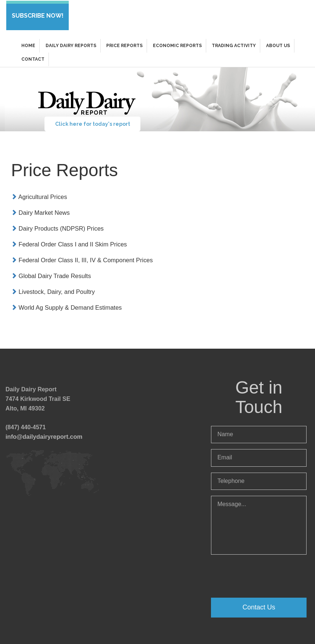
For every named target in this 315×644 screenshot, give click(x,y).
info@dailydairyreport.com (43, 432)
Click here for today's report (92, 122)
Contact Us (259, 603)
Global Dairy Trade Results (50, 273)
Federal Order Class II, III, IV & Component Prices (80, 257)
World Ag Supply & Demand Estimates (65, 304)
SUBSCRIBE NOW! (37, 15)
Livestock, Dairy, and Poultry (52, 288)
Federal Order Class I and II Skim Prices (67, 241)
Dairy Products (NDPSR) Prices (56, 226)
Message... (259, 521)
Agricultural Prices (38, 195)
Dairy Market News (40, 211)
